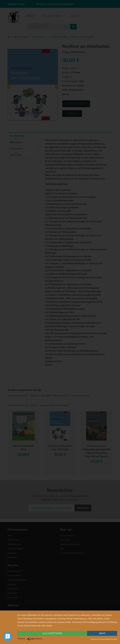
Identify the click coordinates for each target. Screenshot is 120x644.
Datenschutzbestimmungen (108, 639)
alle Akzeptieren (52, 633)
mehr (102, 633)
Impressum (94, 639)
